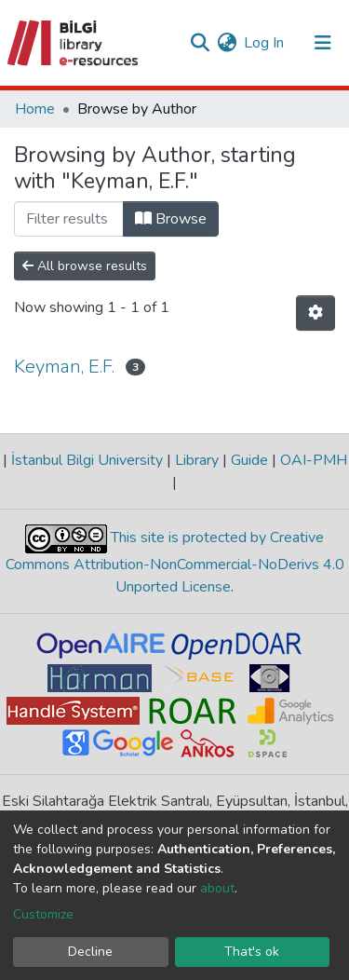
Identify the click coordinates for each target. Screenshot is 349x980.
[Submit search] (200, 43)
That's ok (252, 952)
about (217, 888)
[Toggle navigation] (323, 43)
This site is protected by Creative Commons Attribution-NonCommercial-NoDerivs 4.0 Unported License (175, 563)
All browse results (85, 266)
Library (197, 460)
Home (35, 109)
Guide (249, 460)
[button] (227, 43)
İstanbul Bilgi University (87, 460)
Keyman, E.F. (64, 367)
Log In (265, 43)
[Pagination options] (315, 313)
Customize (43, 914)
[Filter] (69, 219)
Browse (171, 219)
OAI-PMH (312, 460)
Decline (90, 952)
